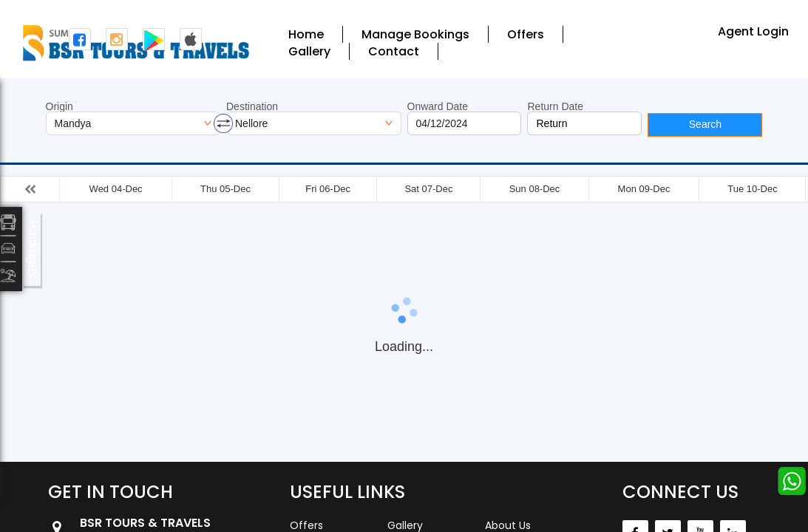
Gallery (309, 51)
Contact (394, 51)
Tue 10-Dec (752, 189)
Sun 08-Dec (535, 189)
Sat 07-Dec (428, 189)
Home (306, 34)
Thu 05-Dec (225, 189)
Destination (252, 106)
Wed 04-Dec (116, 189)
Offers (526, 34)
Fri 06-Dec (328, 189)
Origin (60, 106)
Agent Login (753, 31)
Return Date (555, 106)
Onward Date (438, 106)
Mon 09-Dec (644, 189)
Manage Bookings (415, 34)
